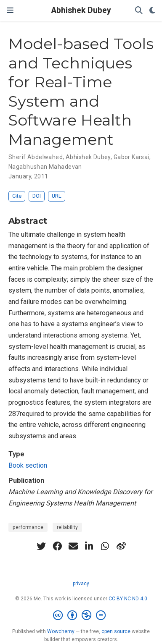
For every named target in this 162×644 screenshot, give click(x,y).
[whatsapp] (105, 546)
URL (57, 196)
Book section (28, 465)
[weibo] (121, 546)
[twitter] (41, 546)
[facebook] (57, 546)
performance (28, 527)
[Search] (139, 11)
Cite (17, 196)
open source (116, 631)
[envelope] (73, 546)
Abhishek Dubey (81, 10)
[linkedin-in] (89, 546)
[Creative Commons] (81, 615)
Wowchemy (61, 631)
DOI (37, 196)
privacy (81, 584)
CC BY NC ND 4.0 (128, 599)
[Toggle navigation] (10, 10)
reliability (67, 527)
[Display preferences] (152, 11)
